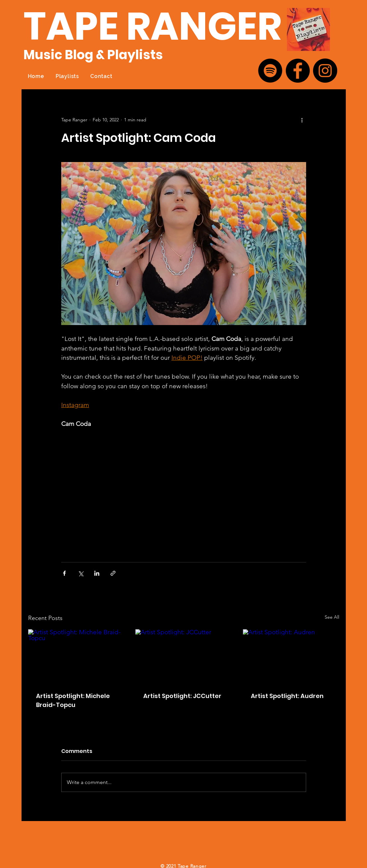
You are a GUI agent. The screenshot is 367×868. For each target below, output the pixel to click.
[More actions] (302, 120)
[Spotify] (270, 71)
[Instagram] (325, 71)
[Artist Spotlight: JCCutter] (183, 656)
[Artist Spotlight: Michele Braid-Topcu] (76, 656)
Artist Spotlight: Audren (287, 696)
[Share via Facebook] (64, 573)
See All (332, 617)
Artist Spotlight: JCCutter (182, 696)
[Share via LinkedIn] (97, 573)
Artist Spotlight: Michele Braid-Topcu (73, 700)
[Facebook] (298, 71)
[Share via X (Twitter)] (81, 573)
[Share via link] (113, 573)
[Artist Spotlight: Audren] (291, 656)
